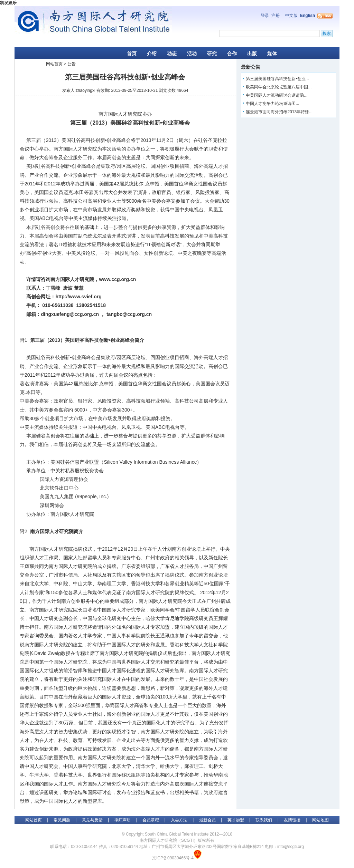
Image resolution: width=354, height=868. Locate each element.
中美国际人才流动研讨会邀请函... (277, 95)
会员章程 (151, 820)
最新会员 (207, 820)
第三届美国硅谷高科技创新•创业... (277, 79)
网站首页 (54, 64)
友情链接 (292, 820)
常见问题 (62, 820)
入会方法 (179, 820)
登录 (265, 16)
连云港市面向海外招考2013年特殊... (279, 112)
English (308, 16)
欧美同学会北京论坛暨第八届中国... (279, 87)
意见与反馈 (92, 820)
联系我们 (264, 820)
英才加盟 (236, 820)
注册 (276, 16)
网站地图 (320, 820)
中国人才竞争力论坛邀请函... (272, 104)
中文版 (291, 16)
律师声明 (122, 820)
